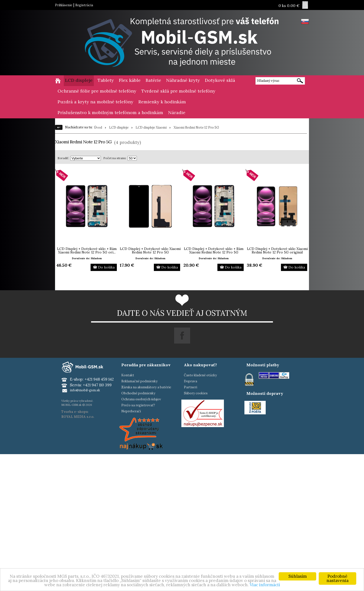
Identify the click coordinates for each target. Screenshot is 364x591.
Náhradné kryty (183, 80)
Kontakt (128, 375)
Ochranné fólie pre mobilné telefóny (97, 91)
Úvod (98, 127)
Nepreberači (131, 411)
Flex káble (130, 80)
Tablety (106, 80)
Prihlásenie (64, 5)
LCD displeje (79, 80)
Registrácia (84, 5)
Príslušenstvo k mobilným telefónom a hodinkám (110, 112)
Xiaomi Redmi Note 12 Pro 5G (196, 127)
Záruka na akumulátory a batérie (146, 387)
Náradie (177, 112)
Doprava (191, 381)
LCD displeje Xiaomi (151, 127)
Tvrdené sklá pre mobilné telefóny (178, 91)
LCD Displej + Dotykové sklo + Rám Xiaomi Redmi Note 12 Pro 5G (214, 250)
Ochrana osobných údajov (141, 399)
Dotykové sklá (220, 80)
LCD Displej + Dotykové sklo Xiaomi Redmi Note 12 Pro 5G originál (277, 250)
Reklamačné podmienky (139, 381)
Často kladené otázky (200, 375)
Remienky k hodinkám (162, 102)
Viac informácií (265, 585)
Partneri (191, 387)
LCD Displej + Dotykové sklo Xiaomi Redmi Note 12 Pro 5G (150, 250)
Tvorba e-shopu (75, 412)
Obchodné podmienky (138, 393)
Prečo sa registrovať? (138, 405)
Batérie (153, 80)
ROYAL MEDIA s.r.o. (78, 417)
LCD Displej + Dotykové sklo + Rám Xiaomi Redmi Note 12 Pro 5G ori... (87, 250)
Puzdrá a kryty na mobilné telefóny (95, 102)
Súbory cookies (196, 393)
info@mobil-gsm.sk (85, 390)
